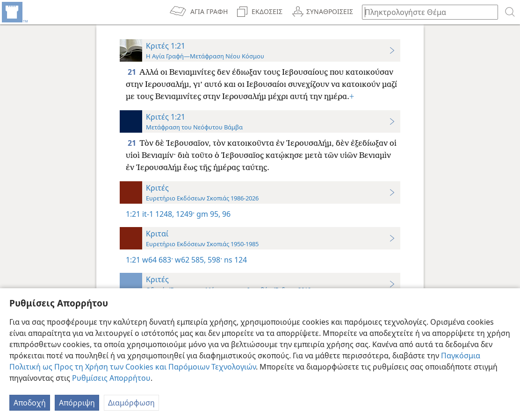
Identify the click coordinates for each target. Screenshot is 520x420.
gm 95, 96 (213, 214)
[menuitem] (14, 12)
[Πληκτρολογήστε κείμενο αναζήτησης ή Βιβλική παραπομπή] (426, 12)
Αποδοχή (30, 403)
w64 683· (158, 260)
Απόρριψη (77, 403)
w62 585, (189, 260)
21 (133, 72)
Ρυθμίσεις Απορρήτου (111, 378)
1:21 (133, 214)
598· (214, 260)
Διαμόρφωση (131, 403)
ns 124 (235, 260)
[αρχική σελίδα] (14, 12)
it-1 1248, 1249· (168, 214)
